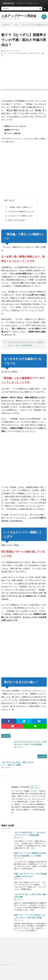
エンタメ (17, 51)
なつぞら (11, 53)
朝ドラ (38, 53)
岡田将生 (24, 53)
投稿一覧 (34, 787)
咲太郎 (17, 53)
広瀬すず (31, 53)
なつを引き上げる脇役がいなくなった (20, 212)
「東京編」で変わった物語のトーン (19, 207)
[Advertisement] (24, 170)
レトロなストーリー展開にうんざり (19, 216)
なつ (5, 53)
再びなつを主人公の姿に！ (16, 220)
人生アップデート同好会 (19, 16)
